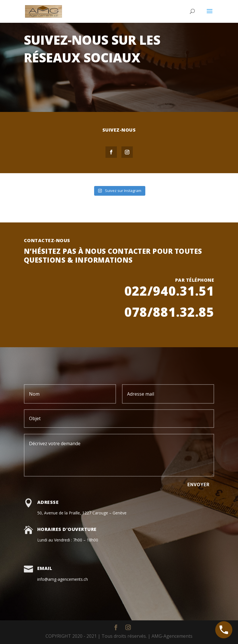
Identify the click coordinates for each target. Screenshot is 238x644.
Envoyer (198, 485)
